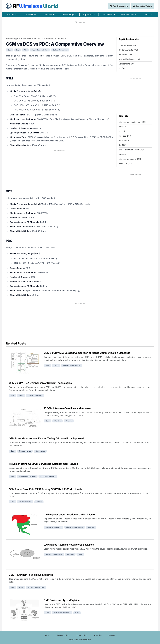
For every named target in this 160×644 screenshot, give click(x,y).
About (48, 635)
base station (40, 451)
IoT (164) (122, 68)
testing (39, 502)
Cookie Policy (81, 635)
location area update (54, 527)
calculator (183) (125, 164)
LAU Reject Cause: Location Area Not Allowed (70, 515)
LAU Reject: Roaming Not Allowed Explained (69, 545)
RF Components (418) (128, 50)
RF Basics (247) (126, 55)
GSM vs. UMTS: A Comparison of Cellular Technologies (40, 383)
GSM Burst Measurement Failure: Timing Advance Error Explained (46, 438)
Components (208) (127, 64)
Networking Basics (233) (129, 59)
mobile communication (40, 50)
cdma (56, 365)
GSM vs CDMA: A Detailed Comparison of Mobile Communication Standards (87, 353)
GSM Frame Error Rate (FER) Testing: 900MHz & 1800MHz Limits (45, 489)
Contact (112, 635)
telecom (69, 421)
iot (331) (122, 127)
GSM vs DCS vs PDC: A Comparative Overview (43, 39)
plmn (21, 587)
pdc (25, 50)
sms (47, 613)
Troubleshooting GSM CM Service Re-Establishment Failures (43, 464)
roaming (70, 554)
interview (57, 421)
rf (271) (122, 131)
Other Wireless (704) (128, 45)
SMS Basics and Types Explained (62, 600)
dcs (17, 50)
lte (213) (122, 154)
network (91, 527)
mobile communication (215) (131, 150)
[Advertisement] (80, 29)
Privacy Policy (63, 635)
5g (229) (122, 145)
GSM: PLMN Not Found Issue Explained (31, 575)
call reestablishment (48, 476)
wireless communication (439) (132, 122)
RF (32, 6)
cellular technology (60, 50)
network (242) (125, 141)
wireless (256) (125, 136)
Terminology (12, 39)
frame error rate (25, 502)
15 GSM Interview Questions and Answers (68, 408)
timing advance (25, 451)
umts (21, 396)
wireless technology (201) (130, 159)
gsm (9, 50)
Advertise (98, 635)
